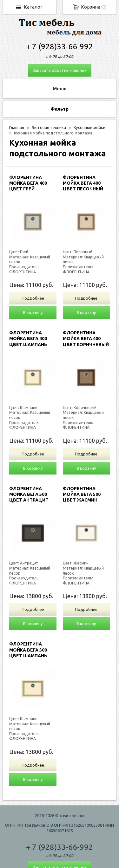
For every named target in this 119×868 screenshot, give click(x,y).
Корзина (91, 7)
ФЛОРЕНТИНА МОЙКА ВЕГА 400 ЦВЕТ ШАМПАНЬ (28, 338)
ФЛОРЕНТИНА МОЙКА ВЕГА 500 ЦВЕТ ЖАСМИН (82, 494)
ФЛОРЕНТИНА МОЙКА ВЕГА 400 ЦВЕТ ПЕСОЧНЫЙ (83, 183)
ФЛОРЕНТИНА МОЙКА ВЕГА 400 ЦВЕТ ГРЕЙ (28, 183)
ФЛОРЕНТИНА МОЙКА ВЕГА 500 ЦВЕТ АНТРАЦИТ (29, 494)
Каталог (33, 7)
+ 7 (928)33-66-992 (60, 47)
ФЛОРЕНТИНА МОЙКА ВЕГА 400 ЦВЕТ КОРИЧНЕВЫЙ (86, 338)
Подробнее (33, 298)
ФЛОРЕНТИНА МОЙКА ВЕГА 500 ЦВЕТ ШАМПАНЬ (28, 650)
